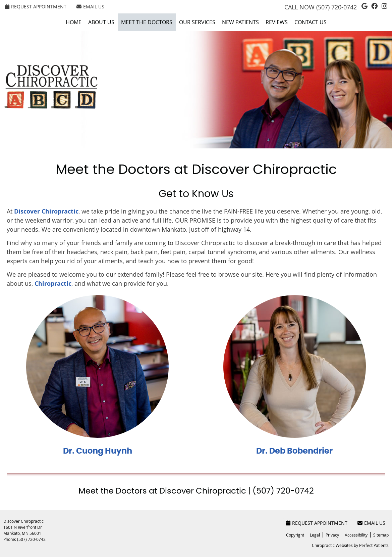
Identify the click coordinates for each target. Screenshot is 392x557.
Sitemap (381, 535)
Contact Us (311, 22)
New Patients (240, 22)
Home (74, 22)
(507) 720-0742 (337, 7)
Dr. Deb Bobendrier (294, 451)
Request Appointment (36, 7)
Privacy (332, 535)
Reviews (277, 22)
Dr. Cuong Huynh (98, 451)
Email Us (90, 7)
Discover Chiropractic (46, 211)
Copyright (295, 535)
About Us (101, 22)
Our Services (197, 22)
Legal (315, 535)
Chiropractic (53, 284)
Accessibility (356, 535)
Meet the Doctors (147, 22)
